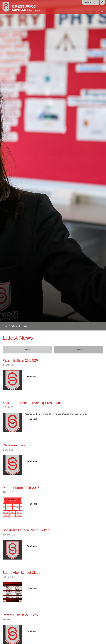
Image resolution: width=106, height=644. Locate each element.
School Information (19, 326)
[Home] (27, 7)
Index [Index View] (28, 350)
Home (5, 326)
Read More (32, 377)
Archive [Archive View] (79, 350)
